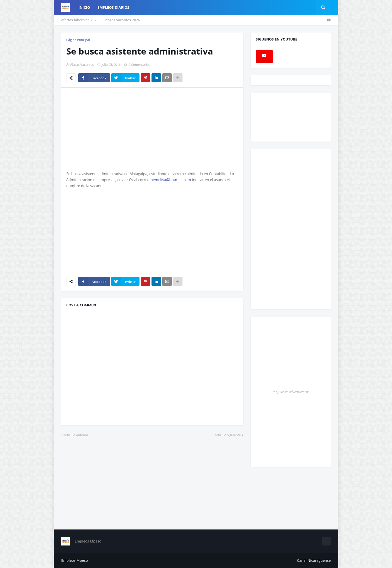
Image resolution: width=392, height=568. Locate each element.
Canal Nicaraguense (314, 560)
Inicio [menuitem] (84, 7)
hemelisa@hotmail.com (171, 180)
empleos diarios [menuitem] (113, 7)
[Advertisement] (108, 129)
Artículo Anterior (76, 435)
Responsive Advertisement (291, 392)
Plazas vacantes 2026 (122, 20)
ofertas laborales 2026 (80, 20)
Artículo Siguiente (228, 435)
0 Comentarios (139, 65)
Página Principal (78, 40)
